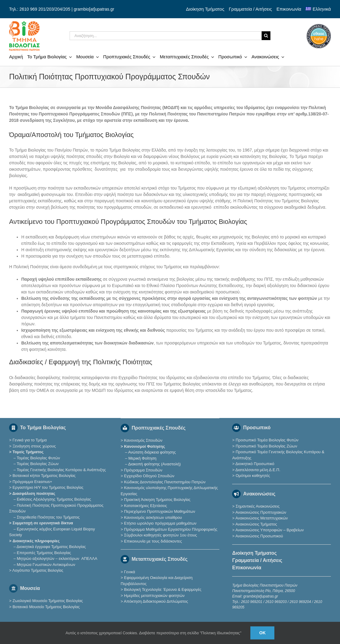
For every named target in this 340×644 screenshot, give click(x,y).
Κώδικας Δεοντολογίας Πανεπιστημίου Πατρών (165, 482)
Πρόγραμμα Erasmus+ (32, 482)
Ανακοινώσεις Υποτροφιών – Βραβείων (270, 530)
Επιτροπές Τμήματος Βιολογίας (44, 553)
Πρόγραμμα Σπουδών (143, 470)
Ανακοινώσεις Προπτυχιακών (260, 512)
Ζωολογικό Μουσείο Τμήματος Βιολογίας (48, 601)
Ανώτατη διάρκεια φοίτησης (152, 452)
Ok (262, 633)
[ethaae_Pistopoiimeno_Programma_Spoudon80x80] (319, 26)
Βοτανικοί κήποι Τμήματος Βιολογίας (44, 476)
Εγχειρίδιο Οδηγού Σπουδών (149, 476)
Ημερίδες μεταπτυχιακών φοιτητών (154, 596)
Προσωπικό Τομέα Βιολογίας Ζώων (266, 446)
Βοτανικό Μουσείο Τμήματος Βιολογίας (46, 607)
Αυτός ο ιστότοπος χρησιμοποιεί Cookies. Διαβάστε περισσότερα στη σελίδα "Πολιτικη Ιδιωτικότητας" (154, 633)
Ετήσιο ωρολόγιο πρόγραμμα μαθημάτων (160, 523)
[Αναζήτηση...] (166, 36)
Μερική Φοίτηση (142, 458)
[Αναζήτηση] (266, 36)
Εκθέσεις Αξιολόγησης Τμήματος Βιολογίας (54, 499)
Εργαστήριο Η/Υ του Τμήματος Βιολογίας (48, 487)
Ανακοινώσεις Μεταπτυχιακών (262, 518)
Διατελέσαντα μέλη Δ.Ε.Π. (258, 470)
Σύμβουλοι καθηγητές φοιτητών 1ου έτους (160, 535)
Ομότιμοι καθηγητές (253, 476)
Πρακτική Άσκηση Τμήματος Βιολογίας (157, 500)
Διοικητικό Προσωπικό (255, 464)
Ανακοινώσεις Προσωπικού (259, 536)
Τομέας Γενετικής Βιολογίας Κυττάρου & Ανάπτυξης (61, 470)
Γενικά (129, 572)
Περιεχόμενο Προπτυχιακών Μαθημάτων (160, 511)
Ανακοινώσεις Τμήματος (256, 524)
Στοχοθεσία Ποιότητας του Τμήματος (48, 517)
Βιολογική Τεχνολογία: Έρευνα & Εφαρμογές (162, 589)
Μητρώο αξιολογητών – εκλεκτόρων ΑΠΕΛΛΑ (57, 558)
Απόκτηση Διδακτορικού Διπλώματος (156, 601)
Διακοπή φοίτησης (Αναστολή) (155, 464)
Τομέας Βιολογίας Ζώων (38, 464)
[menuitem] (318, 9)
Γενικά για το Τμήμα (30, 440)
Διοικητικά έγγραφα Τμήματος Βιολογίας (51, 547)
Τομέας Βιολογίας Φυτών (38, 458)
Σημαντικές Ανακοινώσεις (258, 506)
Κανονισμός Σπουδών (143, 440)
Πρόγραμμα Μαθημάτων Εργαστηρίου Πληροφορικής (171, 529)
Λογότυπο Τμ (38, 570)
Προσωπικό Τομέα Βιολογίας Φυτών (267, 440)
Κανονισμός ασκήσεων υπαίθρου (153, 517)
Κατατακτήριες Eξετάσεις (146, 506)
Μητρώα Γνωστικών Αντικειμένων (46, 565)
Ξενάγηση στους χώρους (34, 446)
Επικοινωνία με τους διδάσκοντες (153, 541)
